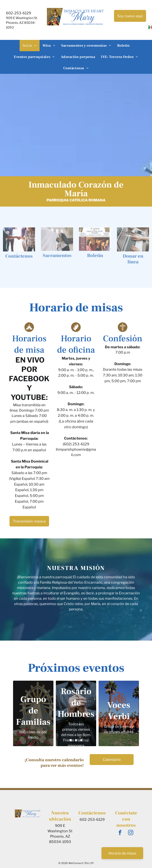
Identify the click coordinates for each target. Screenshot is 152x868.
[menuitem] (30, 46)
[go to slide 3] (81, 740)
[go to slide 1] (71, 740)
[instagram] (131, 833)
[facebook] (120, 833)
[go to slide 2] (76, 740)
